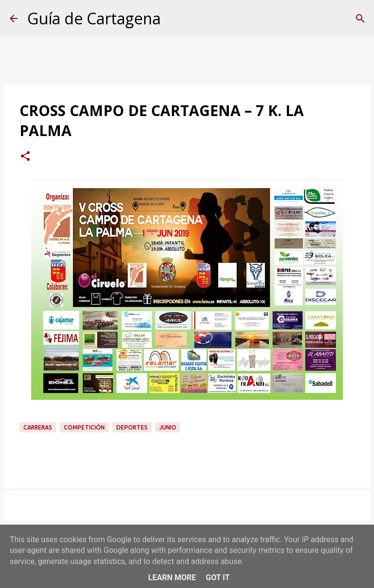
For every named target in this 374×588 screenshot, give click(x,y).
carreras (38, 427)
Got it (217, 578)
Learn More (172, 578)
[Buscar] (360, 19)
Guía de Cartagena (94, 18)
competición (84, 427)
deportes (132, 427)
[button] (25, 157)
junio (168, 427)
